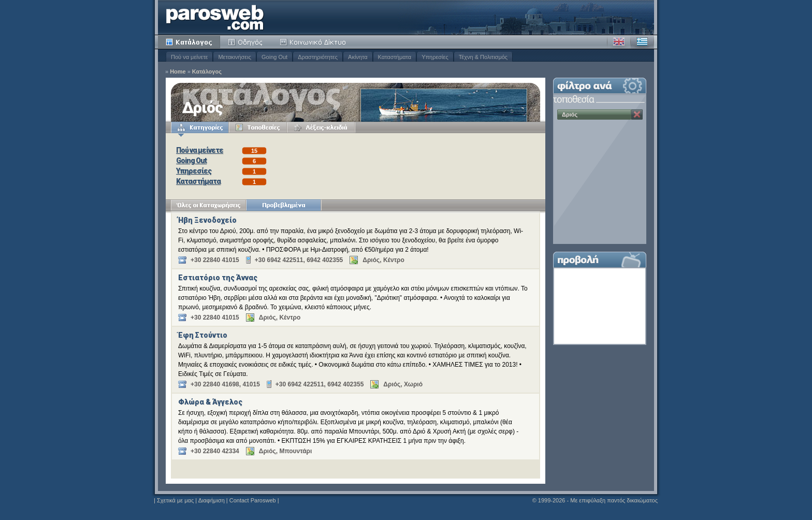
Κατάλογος (189, 42)
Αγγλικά (619, 42)
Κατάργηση (637, 114)
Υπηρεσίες (435, 57)
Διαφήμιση (212, 500)
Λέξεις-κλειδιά (321, 127)
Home (178, 72)
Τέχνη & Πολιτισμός (483, 57)
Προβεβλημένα (284, 205)
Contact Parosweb (253, 500)
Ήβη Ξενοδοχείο (207, 220)
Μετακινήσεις (235, 57)
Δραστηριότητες (318, 57)
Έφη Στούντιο (203, 335)
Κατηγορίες (200, 127)
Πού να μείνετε (189, 57)
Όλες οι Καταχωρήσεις (208, 205)
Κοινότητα (314, 42)
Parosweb (215, 17)
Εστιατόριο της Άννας (218, 278)
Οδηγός (246, 42)
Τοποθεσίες (258, 127)
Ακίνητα (358, 57)
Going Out (274, 57)
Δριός (570, 114)
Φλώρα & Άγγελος (210, 402)
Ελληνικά (642, 42)
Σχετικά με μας (175, 500)
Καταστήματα (395, 57)
